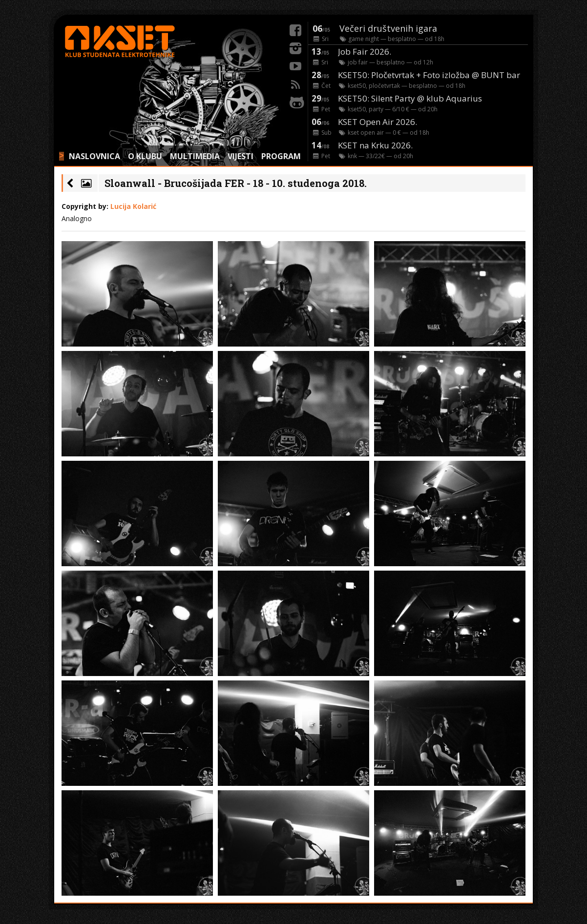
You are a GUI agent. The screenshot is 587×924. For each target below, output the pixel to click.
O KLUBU (145, 156)
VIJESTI (241, 156)
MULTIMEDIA (195, 156)
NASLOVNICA (94, 156)
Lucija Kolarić (133, 206)
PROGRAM (281, 156)
